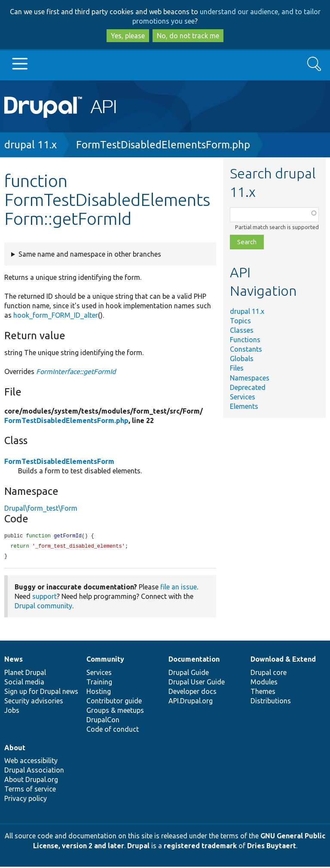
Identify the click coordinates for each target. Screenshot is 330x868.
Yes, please (128, 36)
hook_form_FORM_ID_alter (56, 315)
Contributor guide (114, 702)
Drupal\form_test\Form (41, 508)
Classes (242, 330)
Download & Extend (283, 660)
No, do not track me (188, 36)
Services (243, 397)
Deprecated (248, 387)
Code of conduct (113, 730)
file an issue (179, 588)
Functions (245, 340)
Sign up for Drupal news (41, 693)
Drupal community (43, 607)
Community (105, 660)
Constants (246, 349)
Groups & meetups (115, 712)
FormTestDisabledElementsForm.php (163, 145)
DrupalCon (103, 721)
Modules (264, 683)
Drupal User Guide (197, 683)
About (15, 749)
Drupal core (269, 674)
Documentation (194, 660)
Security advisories (34, 702)
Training (99, 683)
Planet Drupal (25, 674)
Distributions (271, 702)
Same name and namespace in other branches (90, 254)
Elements (244, 406)
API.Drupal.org (191, 702)
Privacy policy (26, 800)
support (44, 598)
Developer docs (192, 693)
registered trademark (200, 847)
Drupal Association (34, 771)
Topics (240, 321)
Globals (242, 359)
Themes (263, 693)
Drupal (138, 847)
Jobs (12, 712)
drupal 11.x (31, 145)
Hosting (99, 693)
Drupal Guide (189, 674)
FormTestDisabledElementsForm (59, 461)
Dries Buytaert (272, 847)
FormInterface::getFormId (76, 371)
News (14, 660)
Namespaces (250, 378)
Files (237, 368)
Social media (24, 683)
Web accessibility (31, 762)
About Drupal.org (31, 781)
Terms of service (30, 790)
